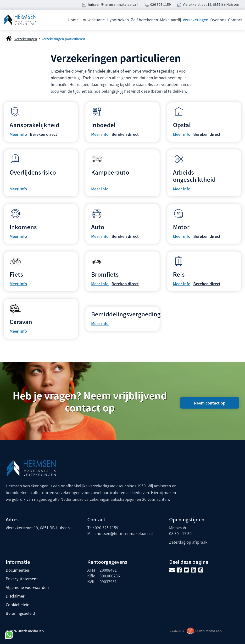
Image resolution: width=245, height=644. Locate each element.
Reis (179, 274)
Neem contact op (210, 403)
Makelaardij (170, 20)
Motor (181, 227)
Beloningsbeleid (20, 613)
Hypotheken (118, 20)
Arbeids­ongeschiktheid (194, 176)
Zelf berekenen (145, 20)
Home (73, 20)
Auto (98, 227)
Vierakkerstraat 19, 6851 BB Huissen (211, 4)
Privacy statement (22, 579)
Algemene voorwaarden (27, 587)
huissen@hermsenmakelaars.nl (113, 4)
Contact (235, 20)
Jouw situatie (93, 20)
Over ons (218, 20)
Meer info (18, 134)
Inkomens (23, 227)
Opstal (182, 125)
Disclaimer (15, 596)
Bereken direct (43, 134)
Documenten (17, 570)
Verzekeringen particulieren (63, 39)
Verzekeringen (196, 20)
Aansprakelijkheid (34, 125)
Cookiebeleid (18, 604)
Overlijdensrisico (33, 172)
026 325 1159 (161, 4)
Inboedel (103, 125)
